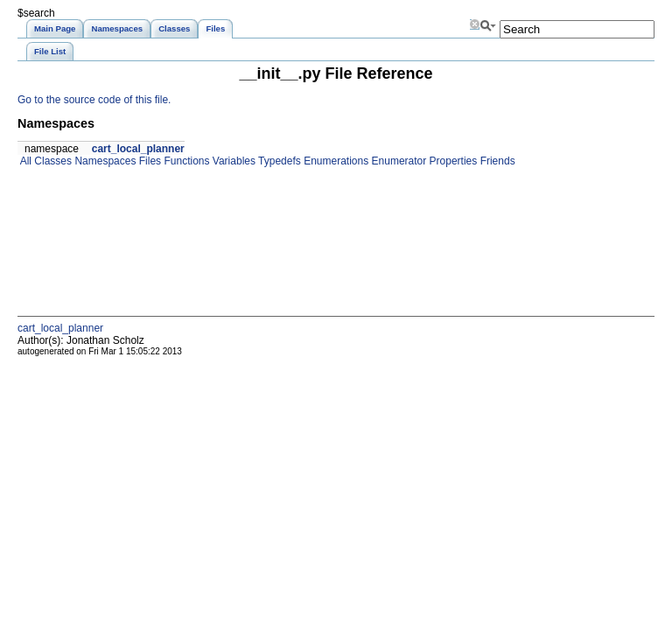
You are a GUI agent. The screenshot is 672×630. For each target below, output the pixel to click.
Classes (52, 161)
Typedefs (278, 161)
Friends (496, 161)
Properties (451, 161)
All (24, 161)
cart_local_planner (138, 149)
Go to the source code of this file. (94, 100)
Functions (185, 161)
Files (148, 161)
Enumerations (335, 161)
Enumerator (397, 161)
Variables (232, 161)
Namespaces (104, 161)
